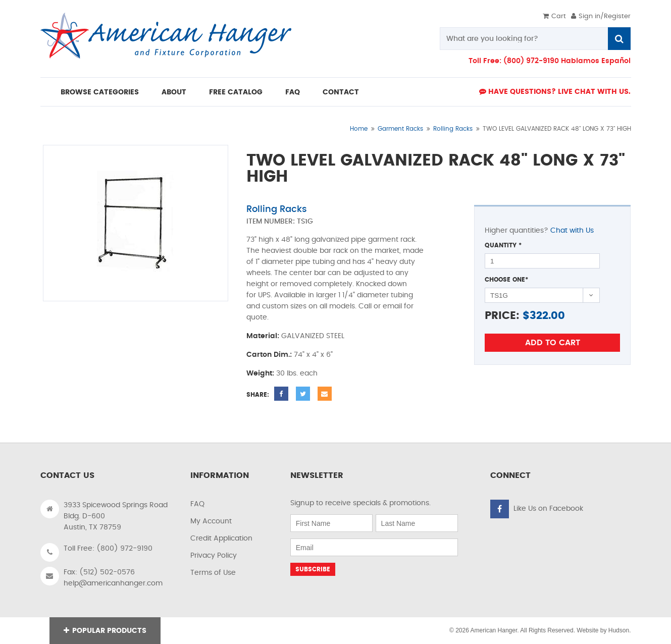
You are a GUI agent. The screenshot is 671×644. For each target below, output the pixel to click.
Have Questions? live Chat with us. (555, 92)
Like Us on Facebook (548, 509)
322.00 (547, 316)
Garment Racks (400, 129)
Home (359, 129)
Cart (554, 16)
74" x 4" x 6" (313, 355)
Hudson (619, 630)
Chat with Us (572, 231)
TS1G (305, 222)
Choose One (506, 280)
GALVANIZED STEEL (313, 336)
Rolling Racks (453, 129)
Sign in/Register (601, 16)
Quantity (503, 245)
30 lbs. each (297, 373)
